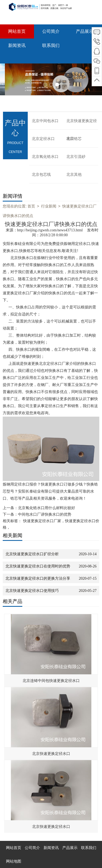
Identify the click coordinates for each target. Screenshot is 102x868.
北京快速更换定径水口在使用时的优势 (38, 566)
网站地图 (14, 861)
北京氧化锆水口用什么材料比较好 (47, 508)
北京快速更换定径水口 (82, 124)
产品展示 (85, 31)
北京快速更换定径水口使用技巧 (32, 591)
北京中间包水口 (45, 121)
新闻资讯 (17, 45)
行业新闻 (49, 206)
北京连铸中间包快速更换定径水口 (51, 681)
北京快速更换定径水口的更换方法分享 (38, 578)
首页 (31, 206)
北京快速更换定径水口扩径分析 (32, 554)
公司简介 (51, 31)
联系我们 (51, 45)
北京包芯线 (41, 175)
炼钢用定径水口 (77, 244)
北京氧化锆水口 (45, 157)
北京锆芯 (74, 139)
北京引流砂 (76, 157)
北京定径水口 (43, 139)
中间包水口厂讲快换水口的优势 (45, 514)
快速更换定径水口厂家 (42, 521)
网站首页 (17, 31)
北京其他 (74, 175)
